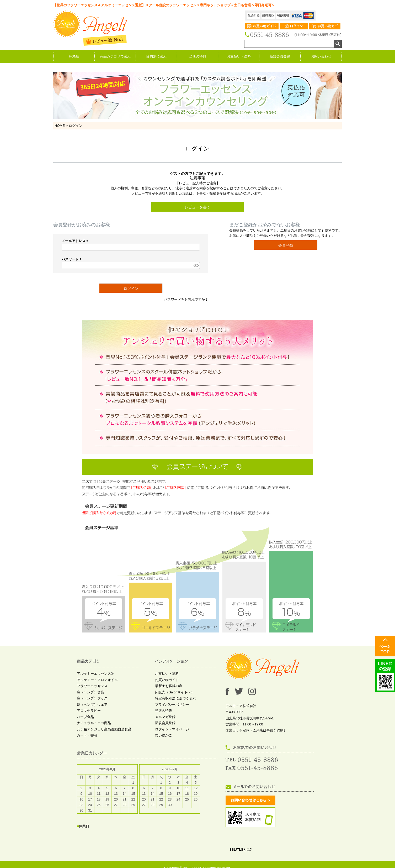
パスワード (72, 259)
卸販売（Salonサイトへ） (175, 692)
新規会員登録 (280, 56)
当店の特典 (198, 56)
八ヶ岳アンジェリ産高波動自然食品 (104, 729)
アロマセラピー (89, 711)
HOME (74, 56)
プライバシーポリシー (172, 705)
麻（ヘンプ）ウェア (92, 705)
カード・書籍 (87, 735)
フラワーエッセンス (92, 686)
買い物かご (164, 735)
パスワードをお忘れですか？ (186, 299)
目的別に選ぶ (156, 56)
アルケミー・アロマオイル (97, 680)
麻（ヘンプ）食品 (90, 692)
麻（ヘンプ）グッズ (92, 698)
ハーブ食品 (85, 717)
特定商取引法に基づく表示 (175, 698)
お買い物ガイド (167, 680)
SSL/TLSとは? (241, 850)
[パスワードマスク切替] (196, 265)
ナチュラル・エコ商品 (94, 723)
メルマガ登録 (165, 717)
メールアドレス (76, 241)
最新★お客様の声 (169, 686)
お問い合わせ (321, 56)
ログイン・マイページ (172, 729)
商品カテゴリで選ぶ (115, 56)
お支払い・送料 (239, 56)
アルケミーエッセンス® (95, 674)
